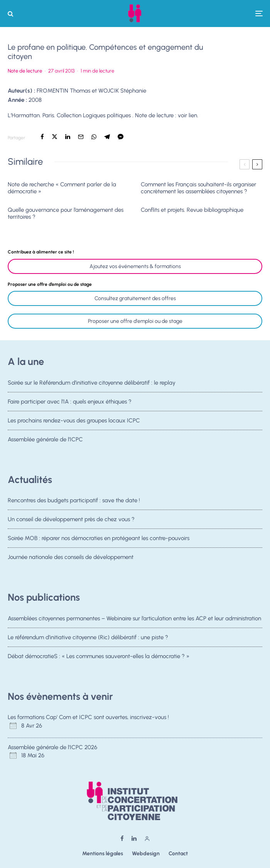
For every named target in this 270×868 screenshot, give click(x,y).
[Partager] (42, 137)
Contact (178, 854)
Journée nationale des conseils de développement (71, 560)
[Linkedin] (134, 838)
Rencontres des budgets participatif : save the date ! (74, 500)
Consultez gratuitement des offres (135, 298)
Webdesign (146, 854)
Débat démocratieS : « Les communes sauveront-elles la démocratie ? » (99, 657)
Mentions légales (103, 854)
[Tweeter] (55, 137)
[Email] (81, 137)
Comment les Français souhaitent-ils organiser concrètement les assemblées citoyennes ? (198, 188)
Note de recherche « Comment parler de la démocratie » (62, 188)
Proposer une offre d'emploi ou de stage (135, 321)
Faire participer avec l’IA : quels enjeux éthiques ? (70, 402)
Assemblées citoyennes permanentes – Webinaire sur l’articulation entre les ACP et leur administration (134, 618)
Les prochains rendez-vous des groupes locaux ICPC (74, 421)
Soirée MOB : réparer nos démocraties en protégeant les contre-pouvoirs (99, 539)
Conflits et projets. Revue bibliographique (192, 210)
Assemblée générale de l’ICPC (45, 442)
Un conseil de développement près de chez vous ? (71, 519)
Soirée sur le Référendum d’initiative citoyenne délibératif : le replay (92, 383)
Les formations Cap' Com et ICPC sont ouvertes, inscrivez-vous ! (88, 717)
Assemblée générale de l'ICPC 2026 (52, 747)
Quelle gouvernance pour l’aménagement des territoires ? (66, 213)
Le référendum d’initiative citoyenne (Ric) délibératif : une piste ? (88, 637)
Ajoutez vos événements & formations (135, 266)
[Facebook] (122, 838)
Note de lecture (25, 71)
